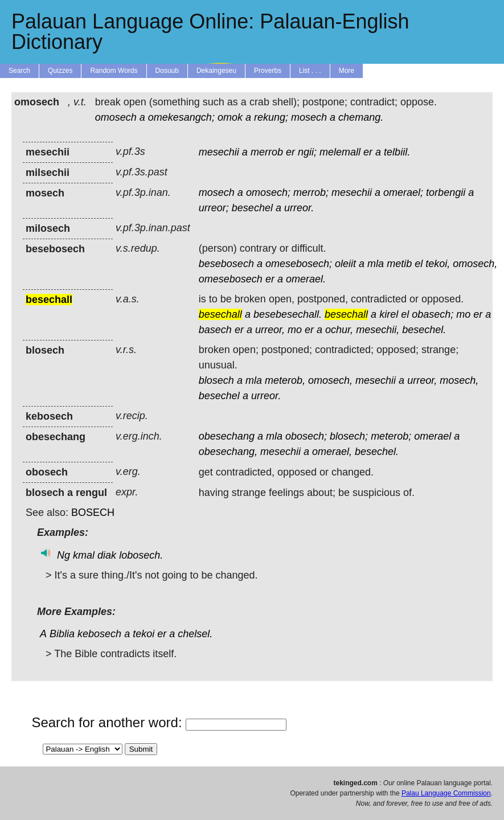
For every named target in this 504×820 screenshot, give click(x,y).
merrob (267, 152)
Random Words (114, 71)
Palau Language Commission (446, 793)
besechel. (424, 330)
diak (107, 555)
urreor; (214, 208)
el (419, 264)
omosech (116, 117)
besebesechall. (288, 314)
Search (19, 71)
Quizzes (60, 71)
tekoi (144, 634)
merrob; (311, 192)
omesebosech (231, 279)
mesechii (219, 152)
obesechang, (228, 452)
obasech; (433, 314)
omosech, (475, 264)
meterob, (285, 380)
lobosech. (141, 555)
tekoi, (438, 264)
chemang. (361, 117)
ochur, (339, 330)
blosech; (349, 436)
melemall (340, 152)
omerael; (403, 192)
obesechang (227, 436)
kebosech (99, 634)
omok (230, 117)
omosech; (268, 192)
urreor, (270, 330)
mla (376, 264)
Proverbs (268, 71)
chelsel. (195, 634)
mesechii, (378, 330)
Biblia (62, 634)
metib (399, 264)
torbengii (446, 192)
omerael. (306, 279)
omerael (433, 436)
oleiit (345, 264)
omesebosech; (299, 264)
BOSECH (93, 512)
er (290, 152)
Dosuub (167, 71)
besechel (252, 208)
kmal (84, 555)
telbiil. (397, 152)
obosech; (306, 436)
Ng (63, 555)
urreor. (299, 208)
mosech (309, 117)
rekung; (271, 117)
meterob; (391, 436)
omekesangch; (181, 117)
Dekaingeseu (216, 71)
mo (463, 314)
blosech (216, 380)
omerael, (332, 452)
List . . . (310, 71)
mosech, (459, 380)
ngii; (307, 152)
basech (215, 330)
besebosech (226, 264)
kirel (389, 314)
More (347, 71)
